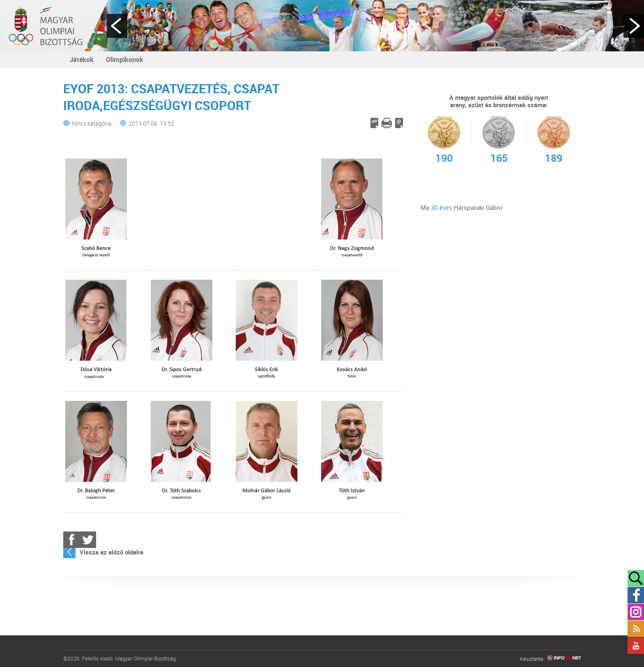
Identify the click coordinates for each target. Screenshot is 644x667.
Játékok (82, 60)
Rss (636, 629)
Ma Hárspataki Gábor (462, 207)
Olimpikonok (125, 60)
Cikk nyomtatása (387, 123)
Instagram (636, 612)
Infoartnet (564, 659)
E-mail (399, 123)
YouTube (636, 646)
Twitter (88, 540)
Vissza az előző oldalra (112, 552)
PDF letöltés (374, 123)
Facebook (71, 540)
